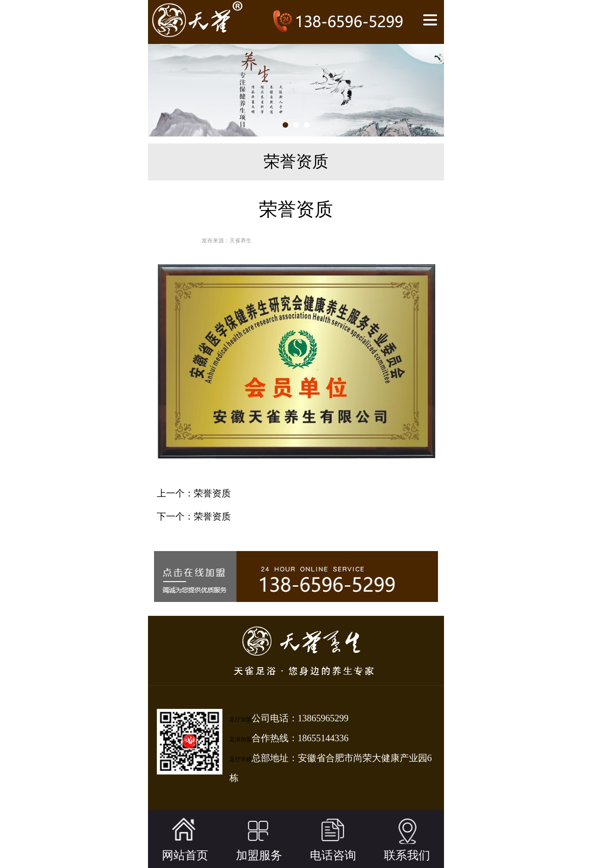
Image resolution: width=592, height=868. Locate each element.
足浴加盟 (240, 739)
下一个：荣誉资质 (194, 516)
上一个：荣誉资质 (194, 493)
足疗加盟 (240, 719)
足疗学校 (240, 759)
